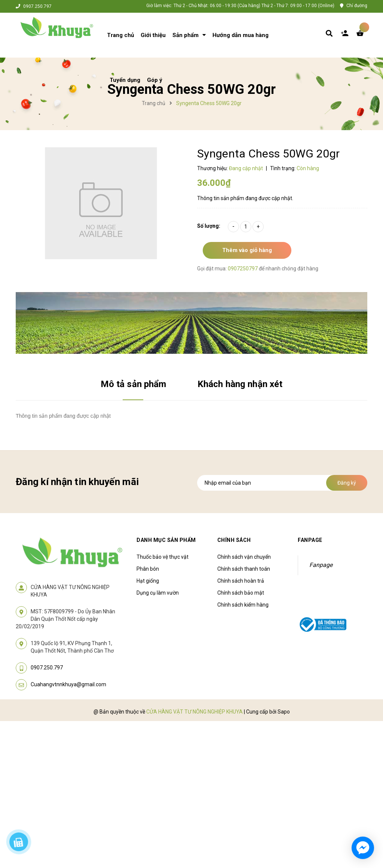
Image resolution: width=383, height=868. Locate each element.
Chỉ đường (357, 6)
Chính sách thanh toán (244, 569)
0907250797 (243, 269)
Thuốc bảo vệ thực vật (163, 557)
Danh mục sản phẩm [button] (166, 540)
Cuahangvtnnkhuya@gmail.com (68, 684)
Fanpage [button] (310, 540)
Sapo (284, 712)
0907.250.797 (37, 6)
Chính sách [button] (234, 540)
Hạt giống (148, 581)
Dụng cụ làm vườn (158, 593)
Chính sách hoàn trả (241, 581)
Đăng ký (347, 483)
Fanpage (321, 565)
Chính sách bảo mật (241, 593)
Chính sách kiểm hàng (243, 605)
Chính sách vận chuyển (244, 557)
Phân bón (148, 569)
